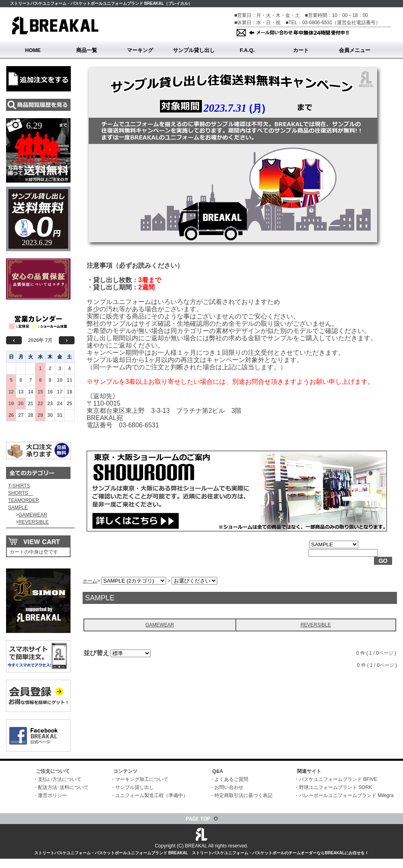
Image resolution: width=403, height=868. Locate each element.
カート (301, 50)
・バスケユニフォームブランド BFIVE (336, 779)
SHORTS (21, 493)
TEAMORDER (24, 500)
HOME (33, 50)
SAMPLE (18, 508)
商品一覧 (87, 50)
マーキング (140, 50)
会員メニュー (355, 50)
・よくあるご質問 (229, 779)
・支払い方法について (57, 779)
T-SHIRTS (19, 486)
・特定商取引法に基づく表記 (241, 795)
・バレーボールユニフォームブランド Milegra (344, 795)
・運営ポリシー (50, 795)
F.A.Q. (247, 50)
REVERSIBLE (34, 522)
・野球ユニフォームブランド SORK (333, 787)
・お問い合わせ (226, 787)
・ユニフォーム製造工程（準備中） (149, 795)
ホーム (90, 581)
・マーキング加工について (139, 779)
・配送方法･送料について (61, 787)
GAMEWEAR (33, 515)
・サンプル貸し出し (132, 787)
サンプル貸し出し (194, 50)
